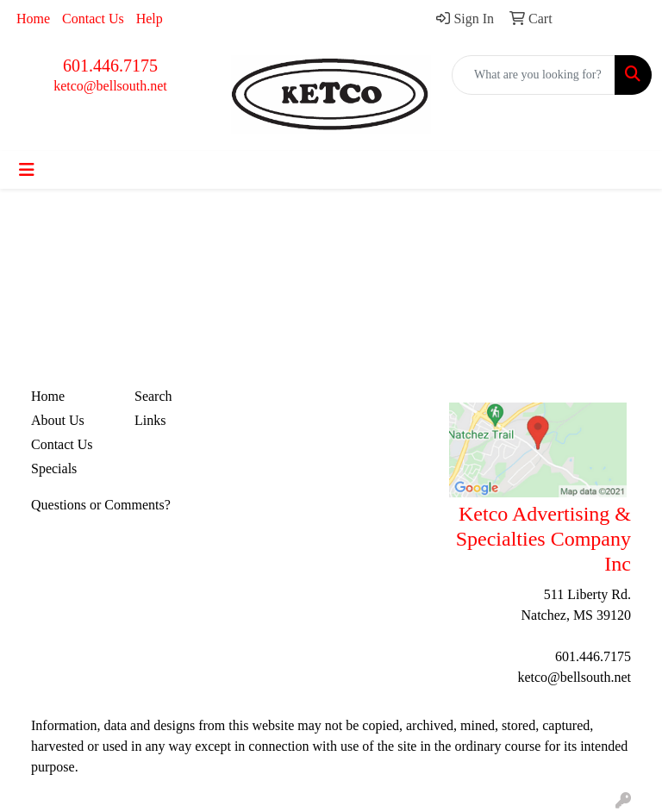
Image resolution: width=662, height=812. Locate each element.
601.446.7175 (110, 66)
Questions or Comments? (101, 505)
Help (150, 19)
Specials (54, 468)
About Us (58, 420)
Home (33, 19)
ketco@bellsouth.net (110, 86)
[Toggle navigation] (27, 170)
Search (153, 396)
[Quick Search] (534, 75)
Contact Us (93, 19)
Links (150, 420)
